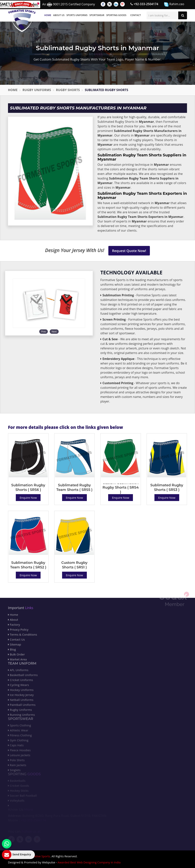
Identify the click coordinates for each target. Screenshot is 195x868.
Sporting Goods (116, 15)
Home (48, 15)
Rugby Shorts (68, 90)
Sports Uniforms (77, 15)
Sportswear (97, 15)
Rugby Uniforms (37, 90)
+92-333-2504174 (144, 4)
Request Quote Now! (129, 251)
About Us (59, 15)
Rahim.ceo (174, 4)
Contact (136, 15)
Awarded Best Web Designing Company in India (89, 862)
